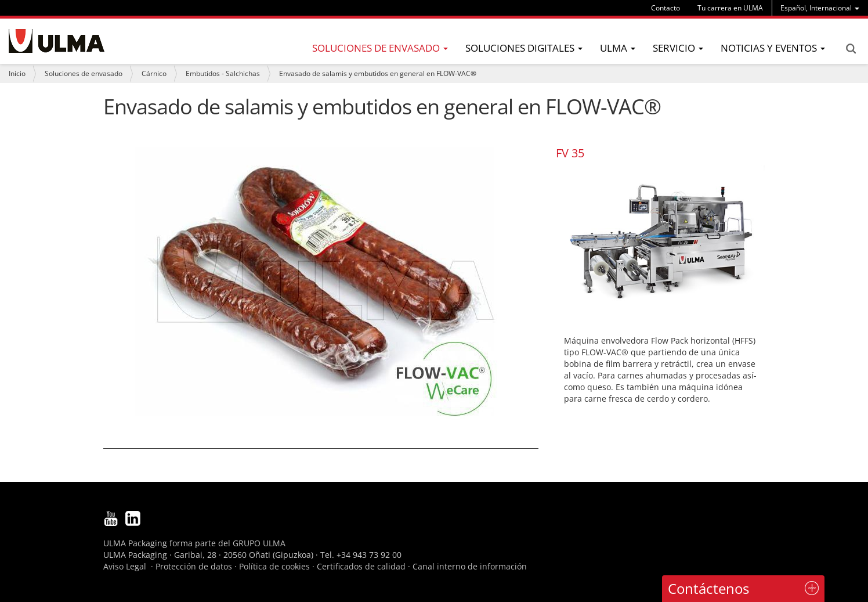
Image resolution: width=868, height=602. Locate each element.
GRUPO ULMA (259, 543)
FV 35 (570, 153)
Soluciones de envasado (84, 73)
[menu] (820, 8)
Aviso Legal (125, 566)
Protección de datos (194, 566)
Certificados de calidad (361, 566)
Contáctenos (708, 588)
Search (851, 49)
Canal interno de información (470, 566)
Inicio (17, 73)
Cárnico (154, 73)
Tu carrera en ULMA (730, 8)
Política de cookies (274, 566)
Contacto (666, 8)
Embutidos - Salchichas (223, 73)
